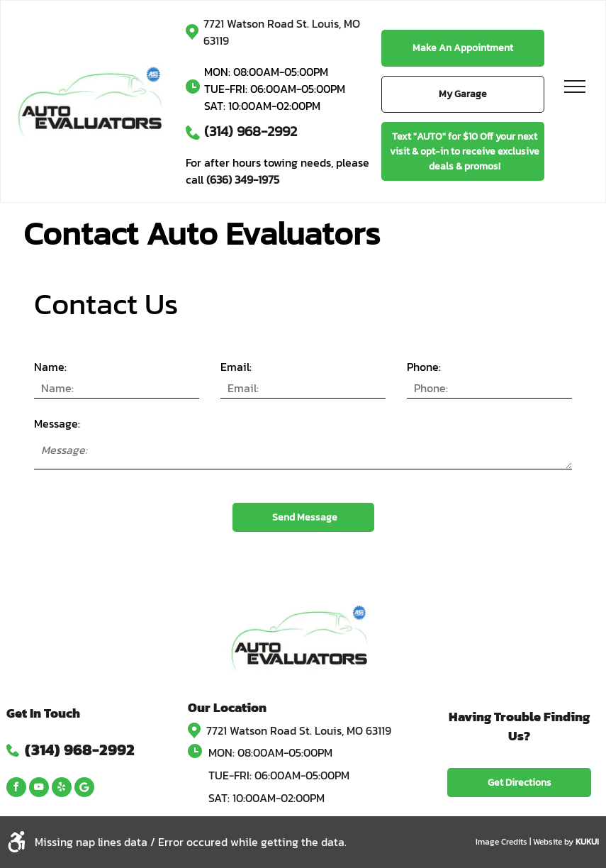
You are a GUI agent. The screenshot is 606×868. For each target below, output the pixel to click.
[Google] (84, 789)
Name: (50, 367)
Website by (553, 842)
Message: (57, 423)
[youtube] (39, 789)
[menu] (575, 87)
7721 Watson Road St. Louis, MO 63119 (299, 730)
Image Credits (501, 842)
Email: (236, 367)
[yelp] (62, 789)
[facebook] (16, 789)
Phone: (424, 367)
